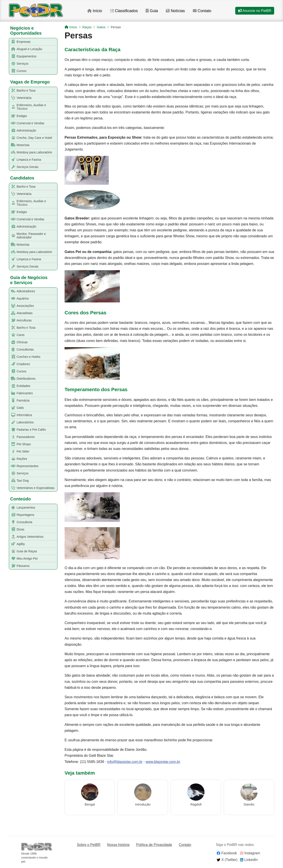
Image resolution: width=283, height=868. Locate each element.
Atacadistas (21, 313)
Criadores (20, 364)
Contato (202, 11)
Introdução (143, 804)
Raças (87, 27)
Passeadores (22, 437)
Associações (22, 306)
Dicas (17, 529)
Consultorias (22, 350)
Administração (23, 131)
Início (94, 11)
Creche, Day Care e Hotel (31, 138)
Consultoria (21, 522)
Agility (17, 544)
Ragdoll (196, 804)
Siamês (249, 804)
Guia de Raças (23, 551)
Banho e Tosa (22, 91)
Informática (21, 415)
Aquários (19, 299)
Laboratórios (22, 422)
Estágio (18, 116)
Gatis (17, 408)
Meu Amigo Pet (23, 559)
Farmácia (19, 401)
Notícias (175, 11)
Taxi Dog (19, 481)
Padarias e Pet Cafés (28, 430)
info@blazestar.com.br (125, 762)
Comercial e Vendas (27, 123)
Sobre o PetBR (89, 845)
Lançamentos (22, 508)
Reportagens (22, 515)
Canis (17, 335)
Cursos (18, 71)
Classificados (124, 11)
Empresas (20, 42)
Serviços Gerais (24, 167)
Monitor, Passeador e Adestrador (28, 236)
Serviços (19, 64)
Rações (18, 459)
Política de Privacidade (154, 845)
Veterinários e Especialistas (32, 488)
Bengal (90, 804)
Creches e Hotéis (25, 357)
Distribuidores (22, 379)
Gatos (101, 27)
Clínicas (18, 342)
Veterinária (20, 98)
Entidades (20, 386)
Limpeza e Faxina (25, 160)
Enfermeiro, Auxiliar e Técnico (28, 107)
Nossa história (118, 845)
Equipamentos (23, 56)
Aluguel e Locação (26, 49)
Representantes (24, 466)
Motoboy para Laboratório (31, 152)
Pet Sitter (19, 452)
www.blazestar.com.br (163, 762)
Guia (152, 11)
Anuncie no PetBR (255, 11)
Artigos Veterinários (26, 537)
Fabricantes (21, 393)
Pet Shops (20, 444)
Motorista (19, 145)
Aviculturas (20, 320)
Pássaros (19, 566)
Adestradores (22, 291)
